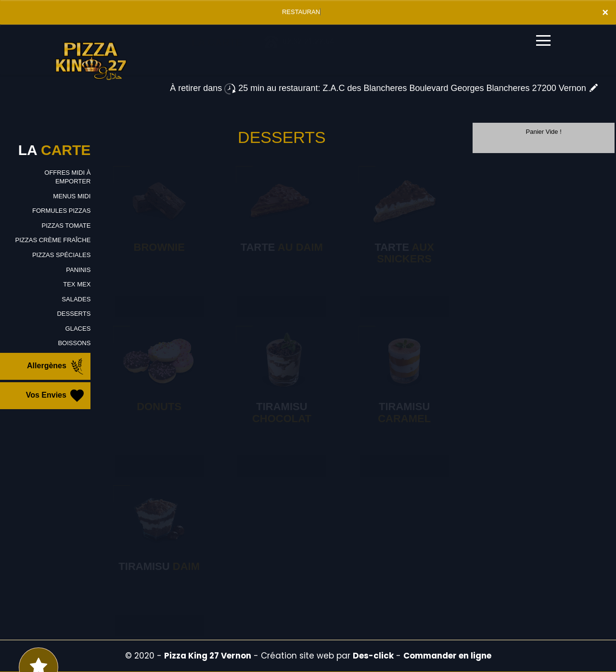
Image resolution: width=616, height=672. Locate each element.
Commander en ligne (447, 656)
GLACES (78, 329)
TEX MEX (77, 284)
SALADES (76, 299)
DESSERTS (74, 314)
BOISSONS (74, 343)
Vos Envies (56, 396)
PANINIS (78, 270)
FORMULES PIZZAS (61, 211)
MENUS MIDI (72, 196)
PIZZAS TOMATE (66, 226)
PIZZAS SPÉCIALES (61, 255)
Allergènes (56, 366)
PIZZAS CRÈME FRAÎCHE (53, 240)
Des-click (373, 656)
